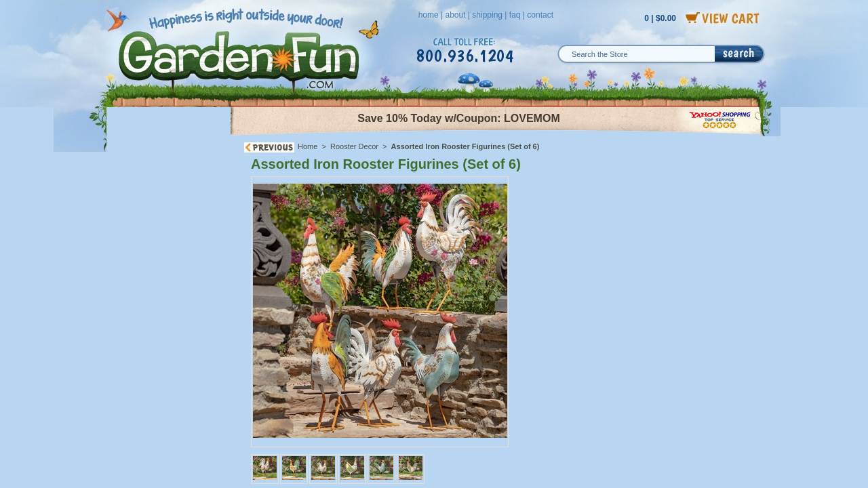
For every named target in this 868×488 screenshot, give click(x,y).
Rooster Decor (354, 146)
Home (308, 146)
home (429, 15)
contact (540, 15)
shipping (487, 15)
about (455, 15)
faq (515, 15)
